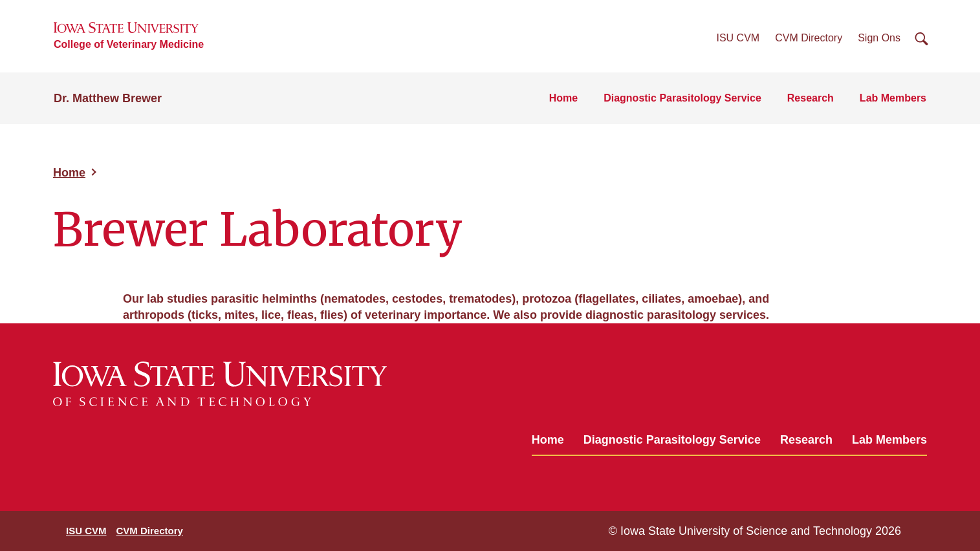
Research (811, 98)
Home (563, 98)
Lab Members (893, 98)
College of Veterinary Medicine (129, 44)
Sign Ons (879, 38)
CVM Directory (809, 38)
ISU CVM (738, 38)
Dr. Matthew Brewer (108, 98)
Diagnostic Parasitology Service (682, 98)
